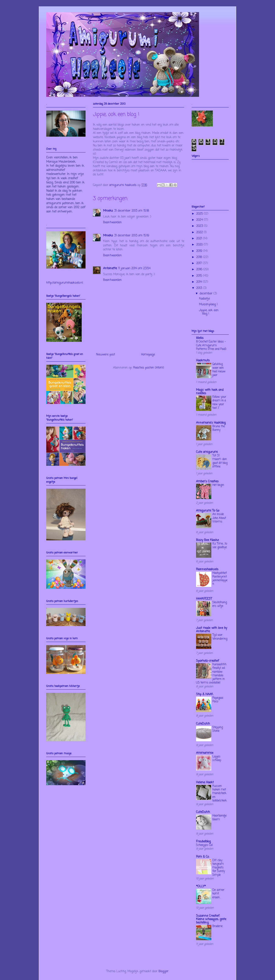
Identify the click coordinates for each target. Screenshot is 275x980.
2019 (200, 251)
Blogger (163, 971)
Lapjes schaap (217, 758)
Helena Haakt (205, 782)
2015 (200, 276)
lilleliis (200, 338)
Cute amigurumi (207, 452)
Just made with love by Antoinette (212, 630)
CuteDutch (203, 724)
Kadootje (204, 299)
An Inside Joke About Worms (219, 518)
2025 (200, 214)
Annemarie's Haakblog (211, 423)
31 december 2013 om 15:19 (132, 236)
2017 (200, 263)
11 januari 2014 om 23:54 (134, 268)
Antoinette (110, 268)
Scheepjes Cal (204, 845)
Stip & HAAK (205, 694)
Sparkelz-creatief (208, 661)
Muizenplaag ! (208, 304)
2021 (200, 239)
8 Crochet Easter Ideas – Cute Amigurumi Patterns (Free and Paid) (211, 345)
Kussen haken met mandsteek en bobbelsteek (220, 793)
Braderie (217, 926)
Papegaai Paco (218, 700)
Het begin (218, 485)
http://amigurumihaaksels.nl (65, 283)
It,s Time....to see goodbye (220, 545)
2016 (200, 270)
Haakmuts (203, 361)
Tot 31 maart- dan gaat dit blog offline (220, 461)
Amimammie (205, 753)
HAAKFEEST (204, 599)
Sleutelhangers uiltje (220, 604)
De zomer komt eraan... (218, 894)
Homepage (148, 355)
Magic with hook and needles (210, 392)
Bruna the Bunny (219, 428)
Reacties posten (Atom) (149, 368)
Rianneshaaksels (207, 569)
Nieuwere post (106, 355)
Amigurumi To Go (208, 511)
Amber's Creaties (207, 482)
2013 (200, 288)
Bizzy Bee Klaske (207, 540)
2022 (200, 232)
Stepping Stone (218, 729)
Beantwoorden (112, 222)
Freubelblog (203, 842)
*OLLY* (201, 886)
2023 (200, 226)
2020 (200, 245)
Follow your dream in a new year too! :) (219, 402)
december (207, 294)
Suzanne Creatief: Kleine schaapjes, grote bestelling (211, 919)
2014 (200, 282)
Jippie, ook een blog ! (209, 312)
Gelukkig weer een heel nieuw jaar (219, 370)
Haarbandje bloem (220, 817)
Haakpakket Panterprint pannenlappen (220, 578)
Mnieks (108, 211)
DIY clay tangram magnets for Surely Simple (219, 868)
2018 (200, 257)
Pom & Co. (203, 857)
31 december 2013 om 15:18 (132, 211)
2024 (200, 220)
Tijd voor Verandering (220, 637)
